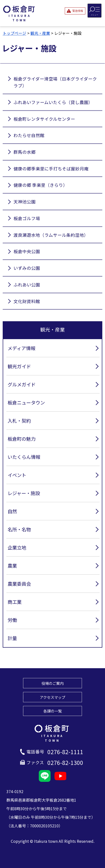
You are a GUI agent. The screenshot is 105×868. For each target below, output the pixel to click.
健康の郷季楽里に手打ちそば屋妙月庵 (51, 169)
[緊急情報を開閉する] (75, 11)
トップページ (14, 33)
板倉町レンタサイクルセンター (44, 119)
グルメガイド (22, 384)
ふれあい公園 (27, 285)
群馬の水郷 (25, 152)
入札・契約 (19, 421)
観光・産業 (40, 33)
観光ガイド (19, 366)
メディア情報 (21, 348)
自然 (12, 511)
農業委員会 (19, 584)
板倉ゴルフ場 (27, 218)
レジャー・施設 (24, 493)
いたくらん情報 (24, 457)
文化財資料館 (27, 301)
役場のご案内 (52, 683)
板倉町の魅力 (22, 439)
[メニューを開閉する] (95, 10)
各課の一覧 (53, 711)
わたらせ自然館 (29, 135)
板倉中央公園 (27, 251)
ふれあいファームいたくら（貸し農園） (53, 102)
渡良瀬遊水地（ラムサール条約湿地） (51, 235)
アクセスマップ (52, 697)
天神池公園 (25, 202)
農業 (12, 566)
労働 (12, 620)
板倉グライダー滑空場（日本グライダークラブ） (55, 82)
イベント (17, 475)
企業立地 (17, 547)
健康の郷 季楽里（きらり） (40, 185)
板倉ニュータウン (26, 403)
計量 (12, 638)
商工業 (15, 602)
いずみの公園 (27, 268)
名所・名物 (19, 529)
